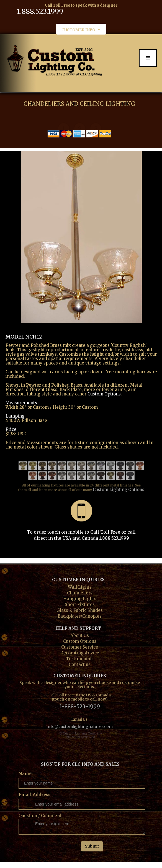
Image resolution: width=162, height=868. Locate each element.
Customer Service (80, 647)
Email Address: (35, 795)
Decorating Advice (80, 652)
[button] (81, 29)
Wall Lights (80, 587)
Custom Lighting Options (116, 485)
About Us (80, 635)
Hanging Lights (80, 598)
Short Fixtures (80, 604)
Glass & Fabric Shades (80, 610)
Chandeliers (80, 592)
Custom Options (104, 394)
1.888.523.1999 (40, 11)
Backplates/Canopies (80, 616)
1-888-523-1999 (80, 706)
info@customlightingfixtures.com (80, 726)
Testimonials (80, 658)
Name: (26, 774)
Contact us (80, 664)
